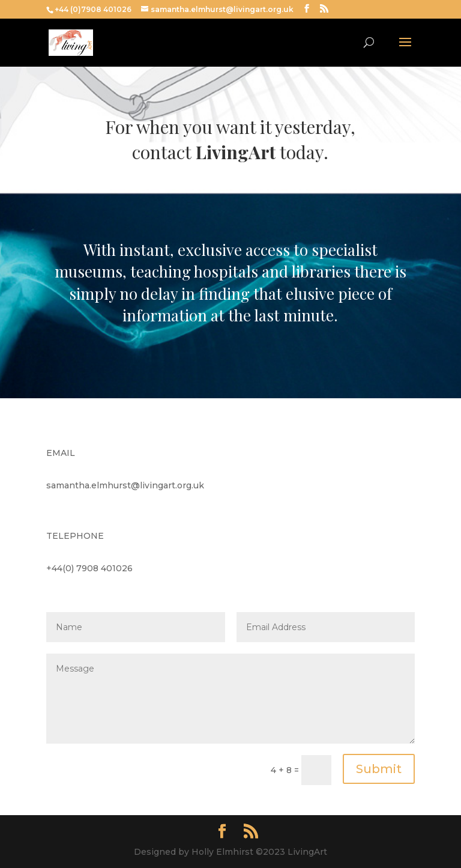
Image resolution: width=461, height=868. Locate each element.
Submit (379, 769)
